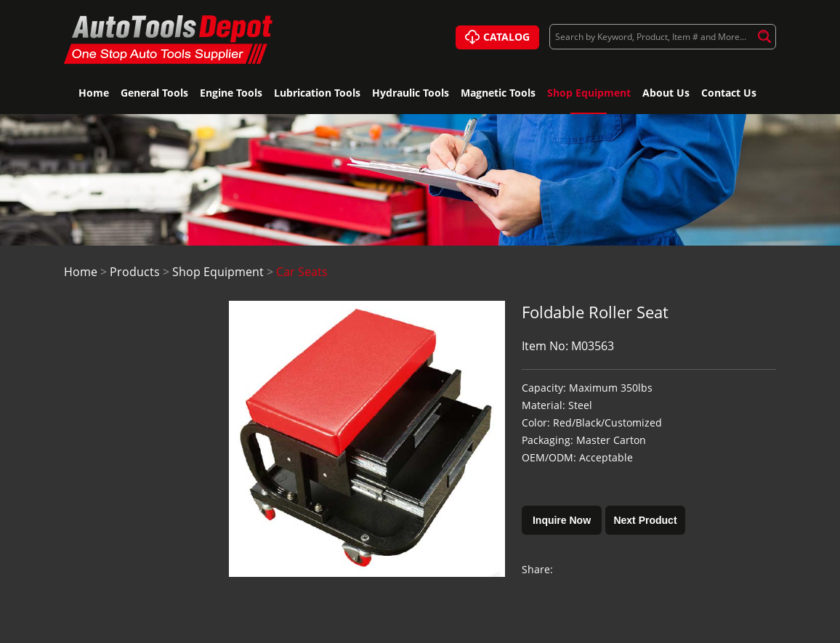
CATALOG (497, 38)
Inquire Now (562, 520)
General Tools (154, 93)
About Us (666, 93)
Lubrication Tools (317, 93)
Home (94, 93)
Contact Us (729, 93)
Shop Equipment (589, 93)
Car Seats (302, 272)
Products (135, 272)
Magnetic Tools (498, 93)
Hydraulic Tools (411, 93)
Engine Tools (231, 93)
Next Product (645, 520)
